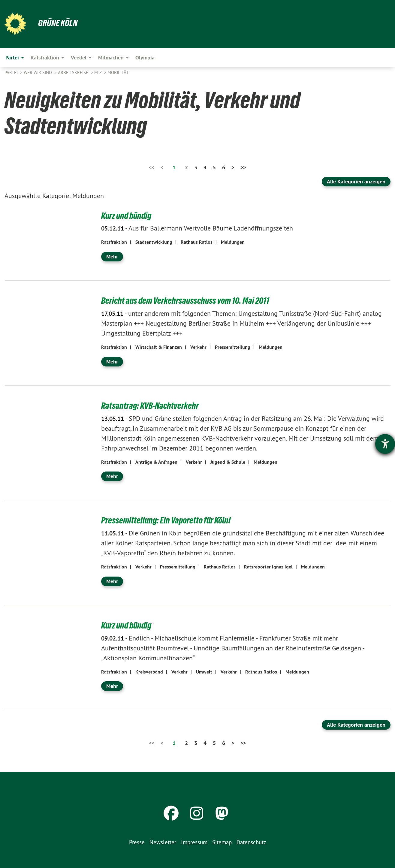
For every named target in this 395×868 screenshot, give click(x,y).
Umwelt (204, 670)
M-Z (98, 72)
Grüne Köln (59, 23)
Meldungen (233, 242)
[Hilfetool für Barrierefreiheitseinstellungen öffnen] (385, 444)
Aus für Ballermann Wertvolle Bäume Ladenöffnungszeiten (197, 228)
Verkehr (198, 347)
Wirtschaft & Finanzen (159, 347)
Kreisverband (149, 670)
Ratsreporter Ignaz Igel (268, 566)
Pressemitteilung (233, 347)
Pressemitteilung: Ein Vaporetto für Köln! (168, 520)
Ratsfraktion (114, 242)
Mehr (112, 256)
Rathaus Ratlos (197, 242)
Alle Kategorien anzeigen (356, 181)
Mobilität (118, 72)
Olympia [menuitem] (145, 57)
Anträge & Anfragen (156, 461)
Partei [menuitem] (12, 57)
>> (243, 167)
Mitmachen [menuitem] (111, 57)
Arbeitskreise (74, 72)
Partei (12, 72)
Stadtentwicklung (154, 242)
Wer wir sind (38, 72)
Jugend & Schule (228, 461)
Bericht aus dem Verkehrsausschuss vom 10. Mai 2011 (187, 300)
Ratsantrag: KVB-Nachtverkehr (152, 405)
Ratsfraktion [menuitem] (45, 57)
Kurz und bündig (128, 215)
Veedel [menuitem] (79, 57)
